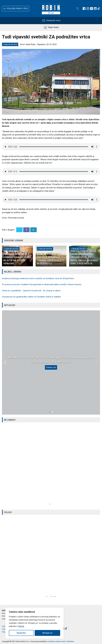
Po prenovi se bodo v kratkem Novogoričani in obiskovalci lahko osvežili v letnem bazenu (42, 284)
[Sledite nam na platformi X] (92, 9)
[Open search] (78, 9)
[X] (19, 230)
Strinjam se (47, 633)
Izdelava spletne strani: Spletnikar (61, 641)
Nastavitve (21, 633)
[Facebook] (26, 230)
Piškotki (21, 626)
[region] (35, 623)
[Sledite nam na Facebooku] (84, 9)
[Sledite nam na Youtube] (95, 9)
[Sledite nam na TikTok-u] (99, 9)
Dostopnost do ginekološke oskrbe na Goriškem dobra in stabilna (31, 297)
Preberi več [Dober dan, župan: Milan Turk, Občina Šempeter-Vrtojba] (51, 365)
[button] (16, 9)
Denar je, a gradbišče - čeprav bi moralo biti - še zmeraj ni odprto (31, 291)
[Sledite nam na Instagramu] (88, 9)
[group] (51, 466)
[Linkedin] (33, 230)
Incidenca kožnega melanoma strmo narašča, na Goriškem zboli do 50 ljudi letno (38, 278)
